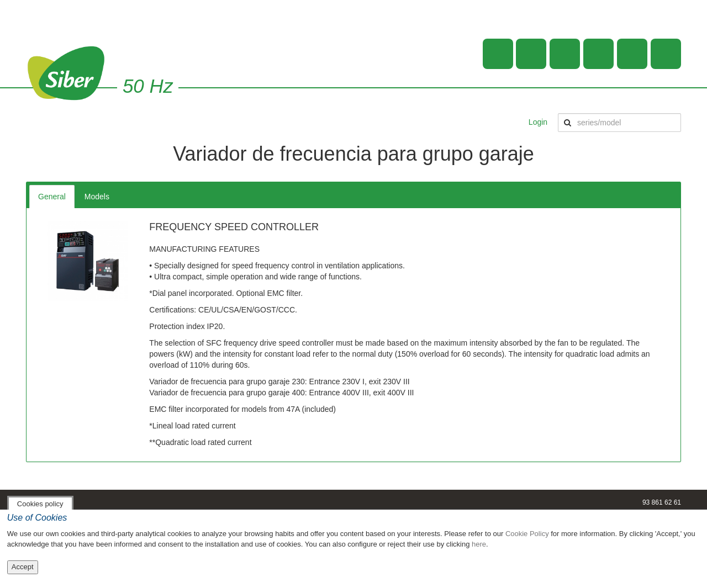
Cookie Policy (527, 534)
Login (538, 122)
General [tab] (52, 197)
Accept (23, 567)
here (479, 544)
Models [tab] (97, 197)
